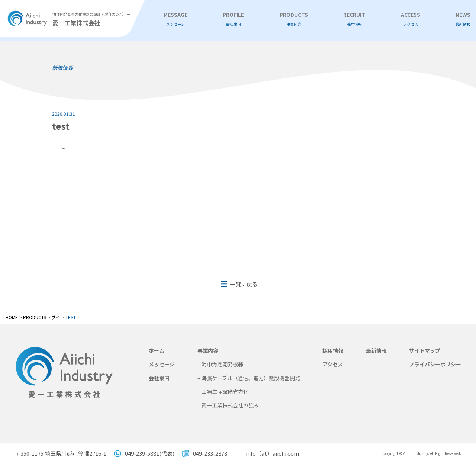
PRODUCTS (294, 19)
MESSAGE (176, 19)
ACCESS (411, 19)
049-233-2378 (210, 453)
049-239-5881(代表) (150, 453)
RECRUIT (354, 19)
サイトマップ (425, 350)
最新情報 (376, 350)
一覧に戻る (244, 284)
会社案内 (159, 378)
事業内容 (208, 350)
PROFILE (233, 19)
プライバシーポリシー (435, 364)
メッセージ (162, 364)
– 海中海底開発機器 (220, 364)
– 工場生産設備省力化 (223, 391)
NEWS (463, 19)
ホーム (157, 350)
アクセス (333, 364)
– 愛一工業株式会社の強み (228, 405)
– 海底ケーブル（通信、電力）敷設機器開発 (249, 378)
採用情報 (333, 350)
